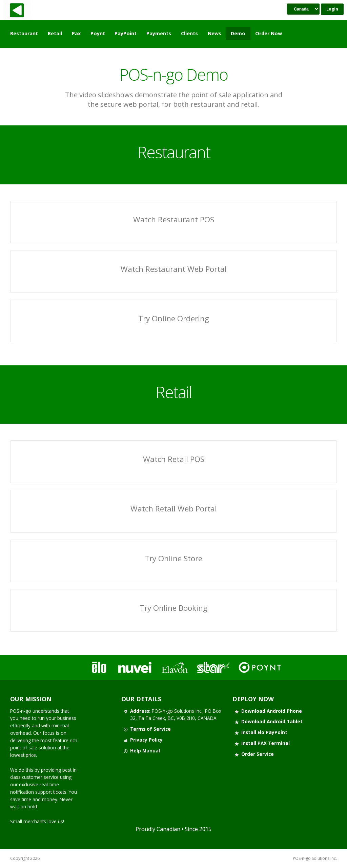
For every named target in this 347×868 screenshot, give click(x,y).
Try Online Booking (173, 608)
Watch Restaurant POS (174, 219)
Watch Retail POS (174, 459)
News (215, 33)
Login (332, 9)
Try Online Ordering (174, 318)
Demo (238, 33)
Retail (55, 33)
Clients (189, 33)
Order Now (269, 33)
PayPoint (126, 33)
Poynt (98, 33)
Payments (159, 33)
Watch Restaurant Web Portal (174, 269)
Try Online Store (173, 558)
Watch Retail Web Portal (174, 509)
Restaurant (24, 33)
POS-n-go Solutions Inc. (315, 859)
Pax (76, 33)
